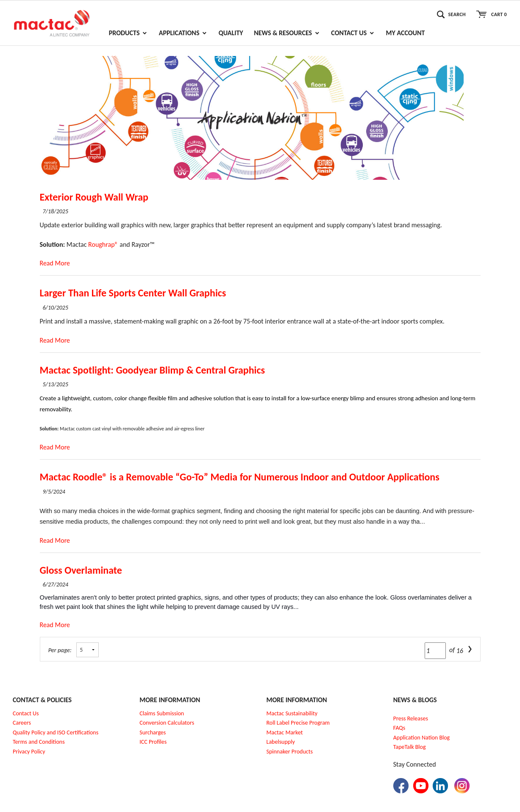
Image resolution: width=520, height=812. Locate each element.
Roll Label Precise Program (298, 723)
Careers (22, 723)
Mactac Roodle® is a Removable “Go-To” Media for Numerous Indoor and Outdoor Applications (240, 477)
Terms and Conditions (39, 742)
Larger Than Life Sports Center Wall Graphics (133, 293)
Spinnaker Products (290, 752)
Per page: (60, 650)
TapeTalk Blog (410, 747)
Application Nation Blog (421, 738)
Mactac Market (285, 732)
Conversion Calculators (167, 723)
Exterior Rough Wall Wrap (94, 197)
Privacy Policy (29, 752)
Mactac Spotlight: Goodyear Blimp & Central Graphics (153, 370)
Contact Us (26, 713)
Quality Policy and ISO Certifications (56, 732)
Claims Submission (162, 713)
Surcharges (153, 732)
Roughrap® (103, 244)
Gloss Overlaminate (81, 570)
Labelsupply (281, 742)
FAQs (399, 728)
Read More (55, 263)
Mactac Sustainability (292, 713)
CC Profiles (154, 742)
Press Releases (411, 719)
